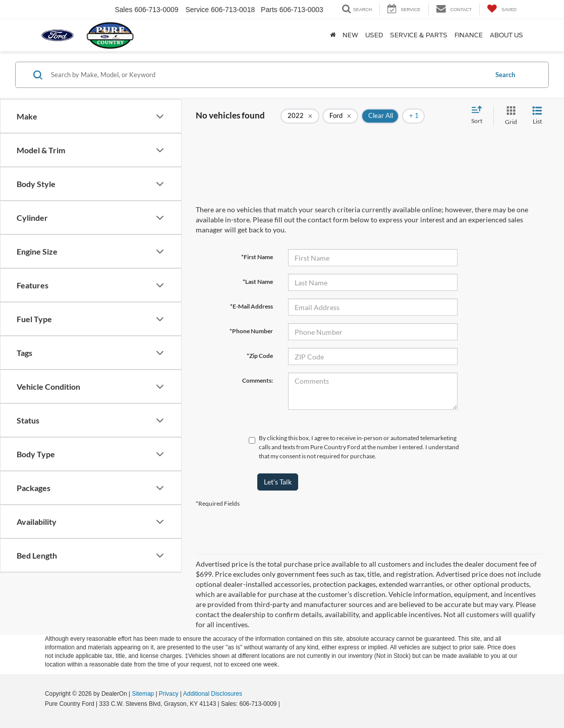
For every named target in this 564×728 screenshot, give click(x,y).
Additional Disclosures (213, 694)
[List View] (537, 116)
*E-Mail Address (251, 306)
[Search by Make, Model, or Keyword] (268, 75)
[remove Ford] (340, 116)
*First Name (257, 257)
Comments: (258, 380)
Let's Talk (278, 482)
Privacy (169, 694)
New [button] (350, 35)
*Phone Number (251, 331)
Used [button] (374, 35)
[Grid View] (509, 116)
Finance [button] (469, 35)
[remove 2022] (300, 116)
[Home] (333, 35)
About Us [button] (506, 35)
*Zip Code (260, 356)
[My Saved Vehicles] (502, 9)
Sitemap (143, 694)
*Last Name (258, 282)
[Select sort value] (480, 115)
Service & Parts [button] (419, 35)
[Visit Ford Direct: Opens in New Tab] (284, 704)
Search (505, 75)
